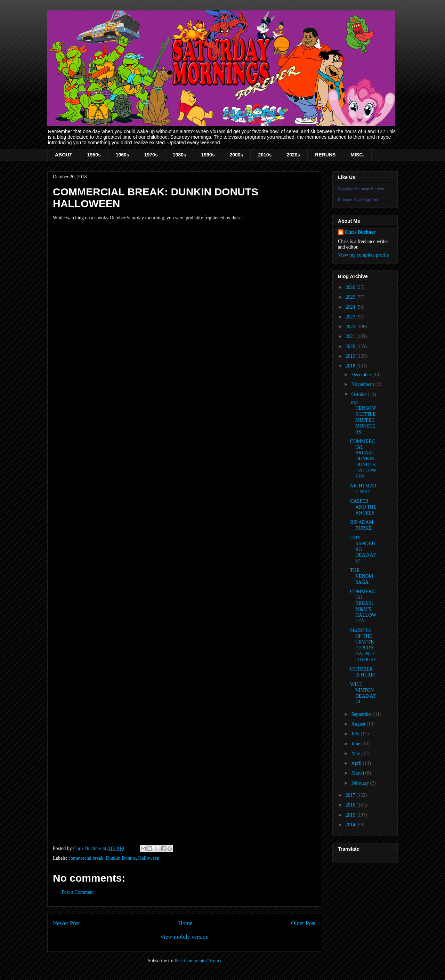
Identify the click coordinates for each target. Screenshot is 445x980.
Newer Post (66, 923)
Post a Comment (78, 892)
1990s (208, 155)
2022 (351, 327)
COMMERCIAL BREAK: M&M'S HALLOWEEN (363, 606)
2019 (351, 356)
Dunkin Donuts (121, 858)
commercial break (86, 858)
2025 (351, 297)
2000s (236, 155)
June (356, 744)
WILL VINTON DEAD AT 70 (363, 693)
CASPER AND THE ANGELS (363, 507)
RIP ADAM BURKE (362, 525)
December (362, 375)
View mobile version (184, 937)
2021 (351, 336)
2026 (351, 287)
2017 (351, 795)
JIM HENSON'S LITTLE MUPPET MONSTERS (363, 417)
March (358, 773)
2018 (351, 366)
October (360, 394)
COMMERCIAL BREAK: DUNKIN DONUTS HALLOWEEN (363, 459)
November (362, 384)
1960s (123, 155)
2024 (351, 307)
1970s (151, 155)
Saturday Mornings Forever (361, 188)
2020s (293, 155)
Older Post (303, 923)
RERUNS (325, 155)
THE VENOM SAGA (362, 576)
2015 (351, 815)
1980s (180, 155)
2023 (351, 317)
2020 (351, 346)
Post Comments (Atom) (198, 961)
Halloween (149, 858)
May (356, 754)
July (356, 734)
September (362, 714)
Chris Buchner (360, 232)
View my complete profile (363, 255)
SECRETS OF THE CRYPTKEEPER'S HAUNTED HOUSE (363, 645)
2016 (351, 805)
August (359, 724)
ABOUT (64, 155)
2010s (265, 155)
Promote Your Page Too (358, 200)
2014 (351, 825)
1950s (94, 155)
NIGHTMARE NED (363, 489)
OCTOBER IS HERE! (363, 672)
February (361, 783)
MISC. (357, 155)
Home (185, 923)
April (357, 763)
